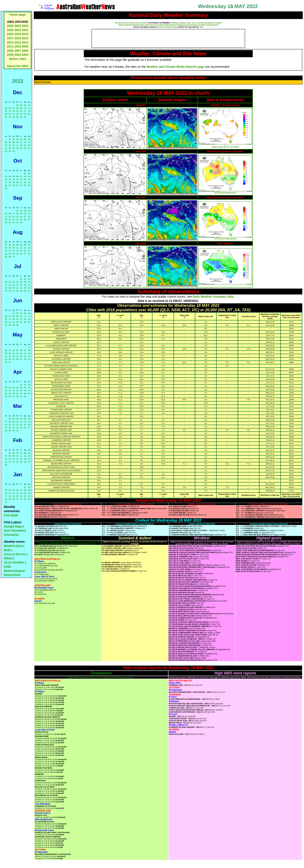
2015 (25, 38)
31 (25, 117)
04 (29, 105)
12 (6, 111)
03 (25, 105)
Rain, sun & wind (195, 23)
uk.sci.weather (14, 562)
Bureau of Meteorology (167, 27)
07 (14, 108)
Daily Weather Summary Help (213, 297)
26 (6, 117)
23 (21, 114)
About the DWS (18, 66)
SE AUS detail (233, 147)
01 (17, 105)
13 (10, 111)
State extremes (125, 25)
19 (6, 114)
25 (29, 114)
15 (17, 111)
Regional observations (188, 25)
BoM (7, 550)
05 (6, 108)
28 (14, 117)
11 (29, 108)
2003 (25, 55)
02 (21, 105)
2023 (10, 30)
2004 (18, 55)
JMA (201, 27)
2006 (25, 51)
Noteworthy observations (145, 25)
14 (14, 111)
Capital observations (167, 25)
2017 (10, 38)
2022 (18, 30)
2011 (10, 46)
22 (17, 114)
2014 (10, 42)
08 (17, 108)
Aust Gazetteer (14, 530)
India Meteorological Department (14, 571)
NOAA (8, 558)
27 (10, 117)
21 (14, 114)
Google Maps (13, 526)
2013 (18, 42)
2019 (18, 34)
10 (25, 108)
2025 (18, 26)
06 (10, 108)
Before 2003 (18, 59)
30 (21, 117)
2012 (25, 42)
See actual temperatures (225, 193)
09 (21, 108)
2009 (25, 46)
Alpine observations (209, 25)
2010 (18, 46)
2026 (10, 26)
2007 (18, 51)
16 (21, 111)
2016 (18, 38)
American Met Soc (15, 554)
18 (29, 111)
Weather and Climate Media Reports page (176, 67)
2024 (25, 26)
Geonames (11, 535)
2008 (10, 51)
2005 (10, 55)
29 (17, 117)
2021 (25, 30)
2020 (10, 34)
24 (25, 114)
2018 (25, 34)
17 (25, 111)
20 (10, 114)
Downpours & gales (213, 23)
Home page (18, 15)
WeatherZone (13, 546)
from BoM (11, 515)
